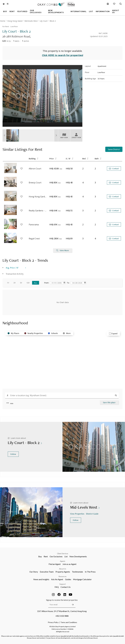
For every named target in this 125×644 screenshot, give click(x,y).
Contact (114, 169)
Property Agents (63, 572)
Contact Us (66, 587)
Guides (68, 579)
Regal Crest (34, 239)
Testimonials (77, 572)
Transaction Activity (15, 274)
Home (3, 21)
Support (63, 584)
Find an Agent (55, 564)
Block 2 (53, 21)
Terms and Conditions (69, 622)
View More (63, 250)
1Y (8, 283)
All (36, 283)
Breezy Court (35, 183)
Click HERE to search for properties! (63, 55)
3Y (15, 283)
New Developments (78, 556)
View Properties (77, 514)
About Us (63, 569)
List (66, 556)
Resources (63, 576)
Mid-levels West (31, 21)
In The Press (90, 572)
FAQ (57, 587)
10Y (28, 283)
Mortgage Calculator (82, 579)
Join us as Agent (69, 564)
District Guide (92, 514)
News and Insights (41, 579)
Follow (13, 454)
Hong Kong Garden (38, 197)
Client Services (63, 554)
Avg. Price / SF (12, 268)
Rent (46, 556)
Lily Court (44, 21)
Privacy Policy (53, 622)
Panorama (34, 225)
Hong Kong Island (15, 21)
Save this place (109, 402)
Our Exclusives (56, 556)
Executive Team (47, 572)
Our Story (34, 572)
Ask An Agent (57, 579)
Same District (114, 149)
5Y (21, 283)
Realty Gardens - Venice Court (38, 211)
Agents (63, 561)
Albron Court (35, 169)
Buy (40, 556)
